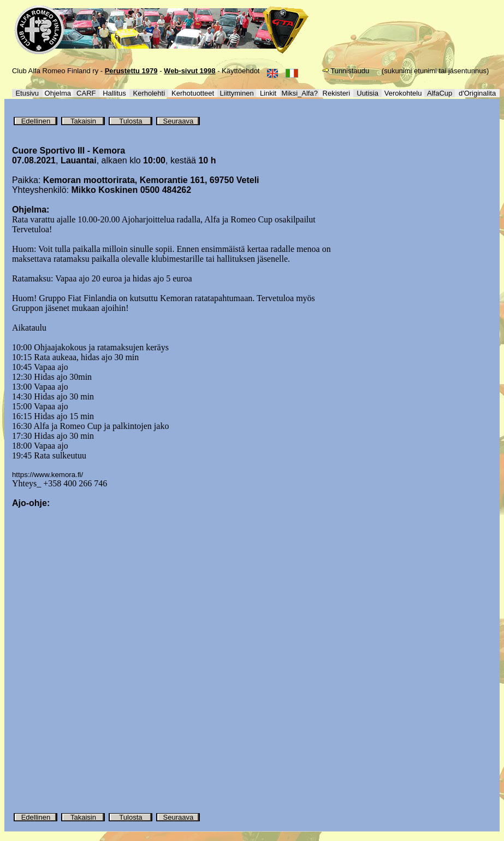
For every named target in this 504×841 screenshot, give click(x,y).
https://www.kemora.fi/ (48, 475)
